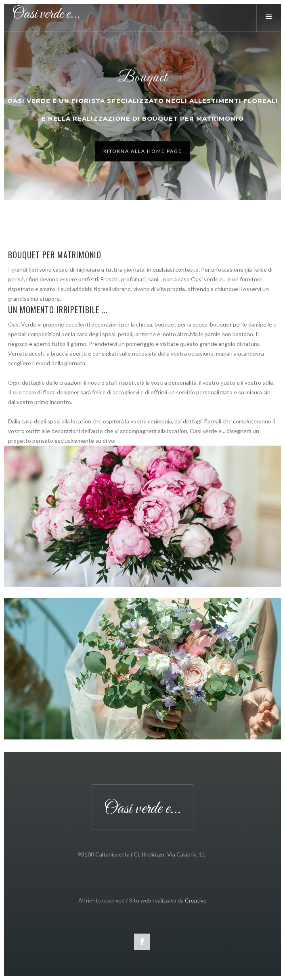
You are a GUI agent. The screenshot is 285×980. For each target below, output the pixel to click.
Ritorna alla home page (143, 152)
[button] (271, 17)
